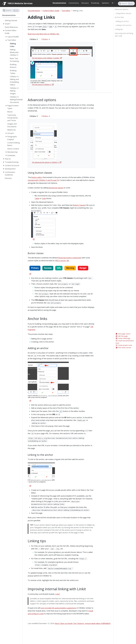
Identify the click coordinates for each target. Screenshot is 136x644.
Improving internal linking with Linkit (124, 35)
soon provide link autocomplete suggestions (58, 608)
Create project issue (124, 345)
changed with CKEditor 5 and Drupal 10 (43, 180)
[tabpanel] (61, 66)
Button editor (37, 177)
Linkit (57, 594)
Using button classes (123, 13)
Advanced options (122, 9)
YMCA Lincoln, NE (62, 261)
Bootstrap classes (56, 188)
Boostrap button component (70, 258)
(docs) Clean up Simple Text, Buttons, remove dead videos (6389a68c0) (83, 623)
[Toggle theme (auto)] (113, 3)
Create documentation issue (125, 342)
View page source (123, 334)
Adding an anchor (122, 21)
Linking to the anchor (124, 25)
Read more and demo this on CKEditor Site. (44, 34)
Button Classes (79, 205)
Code (44, 198)
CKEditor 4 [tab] (46, 39)
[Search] (126, 3)
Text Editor (66, 11)
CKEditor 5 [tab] (34, 39)
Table (37, 198)
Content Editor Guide (51, 11)
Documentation (34, 11)
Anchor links (119, 17)
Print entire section (123, 348)
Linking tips (119, 29)
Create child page (123, 338)
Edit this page (122, 336)
